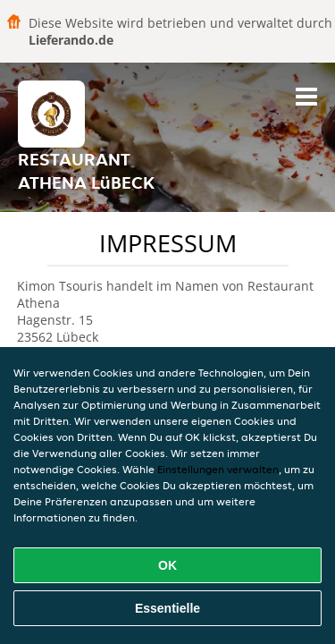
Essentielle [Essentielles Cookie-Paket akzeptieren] (167, 608)
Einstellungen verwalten (218, 469)
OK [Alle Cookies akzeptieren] (167, 565)
